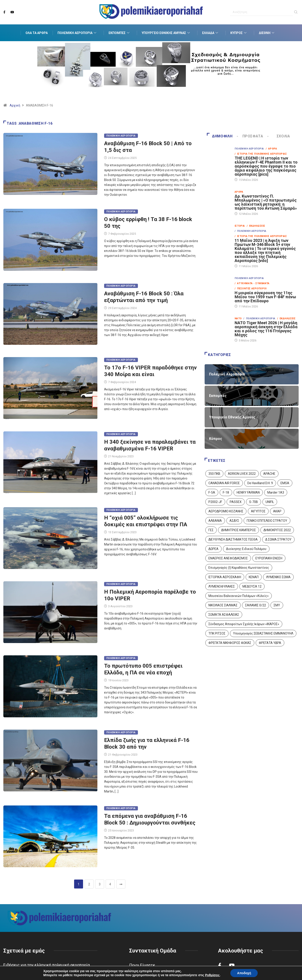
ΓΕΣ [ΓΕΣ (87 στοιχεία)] (211, 530)
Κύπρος (239, 33)
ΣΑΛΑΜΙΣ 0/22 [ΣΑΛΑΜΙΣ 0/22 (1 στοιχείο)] (256, 605)
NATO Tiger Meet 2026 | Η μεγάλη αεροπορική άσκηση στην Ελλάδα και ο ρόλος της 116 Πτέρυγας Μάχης (266, 329)
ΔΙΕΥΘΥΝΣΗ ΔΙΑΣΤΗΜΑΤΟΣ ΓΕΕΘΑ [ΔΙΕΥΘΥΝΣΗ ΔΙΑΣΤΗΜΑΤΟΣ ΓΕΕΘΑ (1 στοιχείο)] (233, 539)
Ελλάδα (211, 33)
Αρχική (15, 105)
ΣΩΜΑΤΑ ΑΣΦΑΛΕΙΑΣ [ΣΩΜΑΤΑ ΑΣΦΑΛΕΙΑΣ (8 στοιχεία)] (224, 615)
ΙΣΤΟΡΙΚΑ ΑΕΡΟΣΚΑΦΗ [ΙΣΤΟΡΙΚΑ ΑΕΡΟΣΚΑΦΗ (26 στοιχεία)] (225, 577)
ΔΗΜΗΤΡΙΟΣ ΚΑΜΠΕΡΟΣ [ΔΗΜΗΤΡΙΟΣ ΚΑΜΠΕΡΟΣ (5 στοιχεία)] (239, 530)
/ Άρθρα (271, 149)
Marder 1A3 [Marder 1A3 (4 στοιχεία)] (276, 492)
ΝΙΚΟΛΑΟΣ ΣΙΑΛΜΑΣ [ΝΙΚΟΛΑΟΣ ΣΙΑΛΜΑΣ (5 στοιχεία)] (223, 605)
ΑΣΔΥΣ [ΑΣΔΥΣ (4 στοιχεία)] (234, 521)
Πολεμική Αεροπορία (77, 33)
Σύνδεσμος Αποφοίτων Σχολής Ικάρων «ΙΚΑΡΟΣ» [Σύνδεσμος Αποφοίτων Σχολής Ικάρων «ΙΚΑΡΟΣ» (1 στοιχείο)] (244, 624)
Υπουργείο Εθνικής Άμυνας (166, 33)
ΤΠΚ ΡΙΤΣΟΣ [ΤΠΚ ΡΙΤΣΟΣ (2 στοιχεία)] (217, 633)
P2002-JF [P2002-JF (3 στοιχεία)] (215, 502)
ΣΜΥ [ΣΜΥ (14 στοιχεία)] (277, 605)
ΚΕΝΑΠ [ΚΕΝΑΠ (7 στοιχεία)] (254, 577)
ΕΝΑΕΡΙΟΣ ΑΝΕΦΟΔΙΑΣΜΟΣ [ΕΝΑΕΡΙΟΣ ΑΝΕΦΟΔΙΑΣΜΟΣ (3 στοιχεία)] (228, 558)
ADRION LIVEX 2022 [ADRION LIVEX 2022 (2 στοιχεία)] (242, 474)
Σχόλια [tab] (279, 136)
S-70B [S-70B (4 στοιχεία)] (254, 502)
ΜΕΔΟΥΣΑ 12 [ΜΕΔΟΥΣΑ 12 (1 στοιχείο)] (252, 586)
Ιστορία (240, 226)
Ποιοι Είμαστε (142, 965)
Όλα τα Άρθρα (37, 33)
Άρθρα (239, 192)
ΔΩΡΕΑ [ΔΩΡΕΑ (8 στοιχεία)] (213, 549)
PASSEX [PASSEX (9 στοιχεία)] (236, 502)
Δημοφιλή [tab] (220, 136)
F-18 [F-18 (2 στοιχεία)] (226, 492)
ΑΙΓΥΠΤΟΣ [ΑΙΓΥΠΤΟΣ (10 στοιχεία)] (258, 511)
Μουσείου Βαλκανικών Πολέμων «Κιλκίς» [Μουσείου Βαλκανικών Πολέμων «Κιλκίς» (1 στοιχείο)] (239, 596)
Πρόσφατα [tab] (250, 136)
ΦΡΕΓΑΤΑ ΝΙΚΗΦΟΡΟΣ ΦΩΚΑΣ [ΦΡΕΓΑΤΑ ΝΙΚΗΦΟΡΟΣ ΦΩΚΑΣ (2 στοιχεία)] (230, 643)
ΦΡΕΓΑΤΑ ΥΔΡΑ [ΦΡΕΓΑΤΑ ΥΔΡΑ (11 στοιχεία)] (270, 643)
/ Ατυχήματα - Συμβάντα (252, 283)
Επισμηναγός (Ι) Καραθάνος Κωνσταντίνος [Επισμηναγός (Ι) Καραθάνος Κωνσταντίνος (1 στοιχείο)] (239, 568)
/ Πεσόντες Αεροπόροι (251, 289)
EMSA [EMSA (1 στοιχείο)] (285, 483)
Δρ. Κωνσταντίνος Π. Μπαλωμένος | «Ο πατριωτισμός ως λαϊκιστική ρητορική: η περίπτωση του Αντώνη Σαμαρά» (266, 202)
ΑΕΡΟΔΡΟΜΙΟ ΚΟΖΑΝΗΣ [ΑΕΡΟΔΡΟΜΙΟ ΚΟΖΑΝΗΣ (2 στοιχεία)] (226, 511)
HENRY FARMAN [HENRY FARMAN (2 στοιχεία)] (248, 492)
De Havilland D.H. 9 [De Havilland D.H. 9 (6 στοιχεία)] (260, 483)
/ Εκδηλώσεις (256, 226)
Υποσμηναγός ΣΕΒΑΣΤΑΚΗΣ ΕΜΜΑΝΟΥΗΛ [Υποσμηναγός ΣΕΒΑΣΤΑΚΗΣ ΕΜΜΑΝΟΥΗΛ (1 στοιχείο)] (263, 633)
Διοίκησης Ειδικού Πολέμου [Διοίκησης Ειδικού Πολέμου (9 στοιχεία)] (246, 549)
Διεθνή (267, 33)
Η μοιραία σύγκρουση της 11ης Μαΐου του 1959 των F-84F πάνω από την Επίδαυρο (265, 297)
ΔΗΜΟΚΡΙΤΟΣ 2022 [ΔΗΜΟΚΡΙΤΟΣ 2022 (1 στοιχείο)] (277, 530)
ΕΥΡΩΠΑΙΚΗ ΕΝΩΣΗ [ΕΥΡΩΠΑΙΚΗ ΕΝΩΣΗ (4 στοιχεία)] (269, 558)
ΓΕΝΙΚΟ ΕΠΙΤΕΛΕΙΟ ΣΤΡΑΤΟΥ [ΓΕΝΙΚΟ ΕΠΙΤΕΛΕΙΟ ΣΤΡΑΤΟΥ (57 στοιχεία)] (267, 521)
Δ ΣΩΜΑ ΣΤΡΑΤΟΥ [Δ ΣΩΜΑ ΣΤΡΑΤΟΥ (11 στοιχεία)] (278, 539)
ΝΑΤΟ (238, 318)
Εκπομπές (120, 33)
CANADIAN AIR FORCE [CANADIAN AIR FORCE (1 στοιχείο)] (224, 483)
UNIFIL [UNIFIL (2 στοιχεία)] (270, 502)
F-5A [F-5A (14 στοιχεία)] (212, 492)
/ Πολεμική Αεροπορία (251, 231)
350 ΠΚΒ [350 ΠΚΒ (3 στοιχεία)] (214, 474)
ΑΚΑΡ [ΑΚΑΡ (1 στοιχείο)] (277, 511)
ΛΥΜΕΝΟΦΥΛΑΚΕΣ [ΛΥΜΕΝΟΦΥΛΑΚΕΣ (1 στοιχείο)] (222, 586)
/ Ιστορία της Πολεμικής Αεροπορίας (261, 154)
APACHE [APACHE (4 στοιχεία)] (269, 474)
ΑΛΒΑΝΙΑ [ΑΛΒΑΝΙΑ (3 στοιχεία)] (215, 521)
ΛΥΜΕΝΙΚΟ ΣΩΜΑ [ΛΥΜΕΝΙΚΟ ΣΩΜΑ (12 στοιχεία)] (278, 577)
